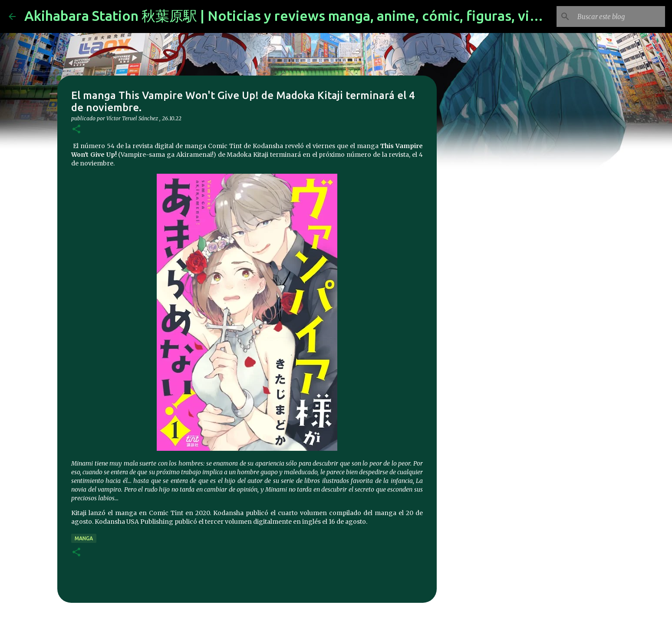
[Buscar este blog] (619, 17)
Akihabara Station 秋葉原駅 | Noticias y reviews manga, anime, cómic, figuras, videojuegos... (317, 16)
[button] (76, 130)
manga (84, 538)
